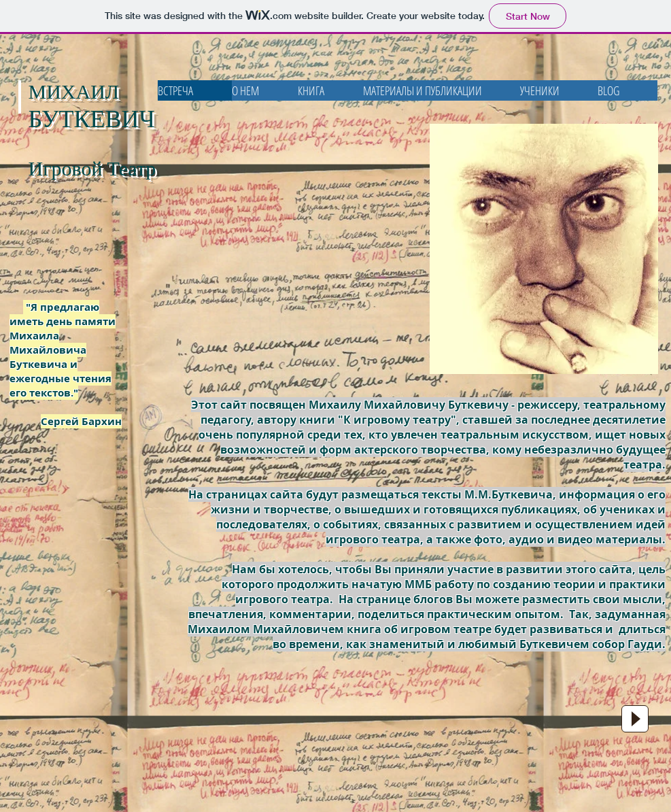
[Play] (635, 719)
